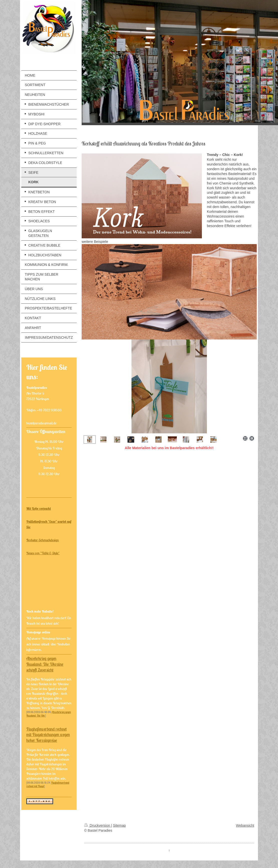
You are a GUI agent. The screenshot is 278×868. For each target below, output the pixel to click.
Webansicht (245, 825)
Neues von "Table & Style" (43, 553)
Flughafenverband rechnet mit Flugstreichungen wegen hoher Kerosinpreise (48, 735)
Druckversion (98, 825)
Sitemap (119, 825)
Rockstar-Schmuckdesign (43, 540)
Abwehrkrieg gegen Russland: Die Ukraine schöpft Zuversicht (45, 664)
